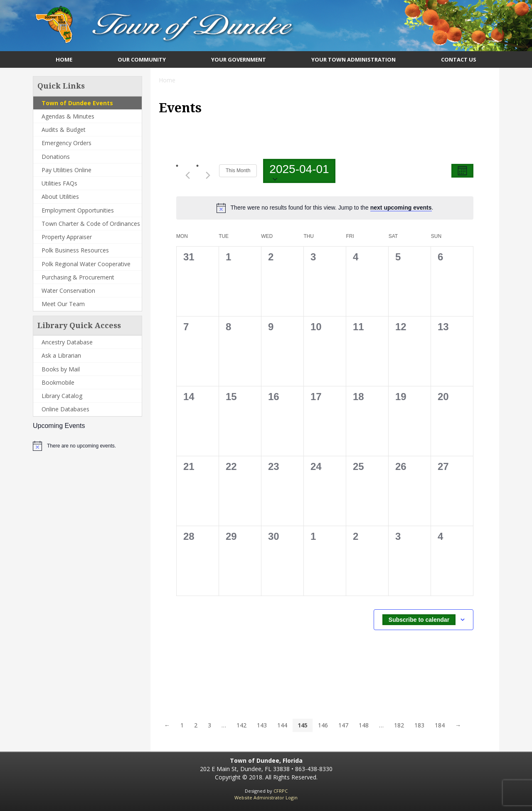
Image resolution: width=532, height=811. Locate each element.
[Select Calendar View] (462, 171)
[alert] (81, 446)
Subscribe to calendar (419, 620)
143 (262, 725)
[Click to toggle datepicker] (299, 171)
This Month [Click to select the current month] (238, 171)
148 (364, 725)
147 (343, 725)
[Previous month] (187, 175)
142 (241, 725)
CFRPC (281, 791)
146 (323, 725)
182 (399, 725)
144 (282, 725)
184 (440, 725)
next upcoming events (401, 208)
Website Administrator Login (266, 797)
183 (419, 725)
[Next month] (208, 175)
